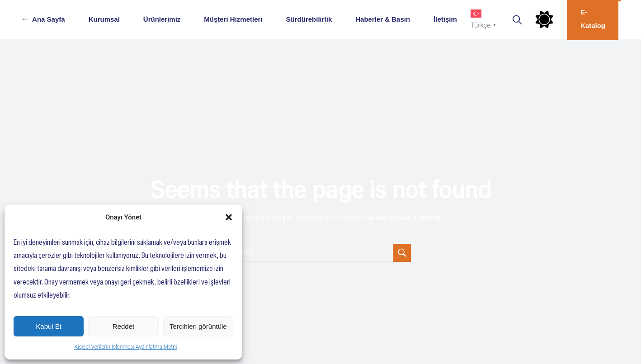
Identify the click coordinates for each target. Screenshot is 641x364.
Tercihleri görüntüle (198, 326)
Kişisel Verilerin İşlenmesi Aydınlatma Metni (126, 347)
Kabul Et (49, 326)
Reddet (123, 326)
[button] (229, 217)
